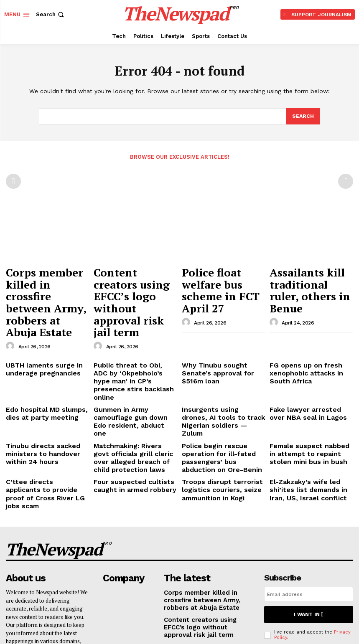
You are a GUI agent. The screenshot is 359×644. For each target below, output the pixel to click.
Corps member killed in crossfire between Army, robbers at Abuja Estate (47, 281)
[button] (51, 14)
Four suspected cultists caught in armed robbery (128, 411)
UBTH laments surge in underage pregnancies (37, 326)
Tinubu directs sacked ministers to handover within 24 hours (45, 384)
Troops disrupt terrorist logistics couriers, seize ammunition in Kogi (214, 414)
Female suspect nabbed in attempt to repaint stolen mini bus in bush (310, 384)
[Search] (303, 117)
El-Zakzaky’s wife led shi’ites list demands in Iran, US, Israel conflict (311, 414)
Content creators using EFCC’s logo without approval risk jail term (134, 277)
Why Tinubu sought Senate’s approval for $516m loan (220, 326)
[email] (309, 503)
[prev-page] (13, 181)
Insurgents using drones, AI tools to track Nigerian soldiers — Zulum (219, 360)
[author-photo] (11, 305)
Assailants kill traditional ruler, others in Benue (311, 277)
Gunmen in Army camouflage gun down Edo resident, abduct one (133, 360)
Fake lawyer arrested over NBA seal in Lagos (306, 357)
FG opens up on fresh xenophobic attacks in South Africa (308, 330)
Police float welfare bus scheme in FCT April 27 (223, 274)
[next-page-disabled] (346, 181)
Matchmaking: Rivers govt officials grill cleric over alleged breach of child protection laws (129, 387)
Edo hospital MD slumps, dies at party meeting (46, 357)
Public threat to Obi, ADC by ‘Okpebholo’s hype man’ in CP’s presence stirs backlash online (135, 333)
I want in (308, 522)
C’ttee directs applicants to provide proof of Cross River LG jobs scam (45, 414)
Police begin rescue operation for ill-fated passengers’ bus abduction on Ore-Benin (223, 384)
